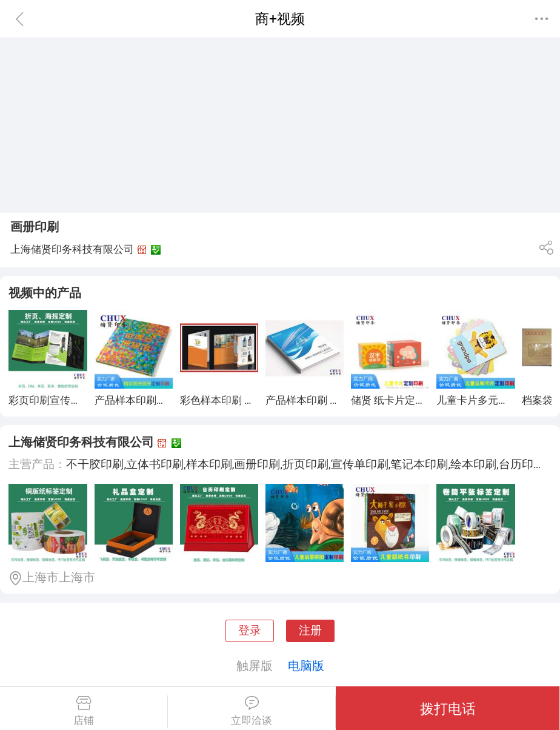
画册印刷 (35, 227)
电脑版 (306, 666)
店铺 (84, 711)
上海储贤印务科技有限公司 (81, 442)
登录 (250, 631)
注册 (310, 631)
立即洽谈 (252, 711)
